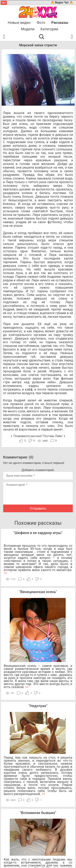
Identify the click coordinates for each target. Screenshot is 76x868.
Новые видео (19, 23)
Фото (41, 23)
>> (5, 573)
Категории (49, 29)
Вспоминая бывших (38, 813)
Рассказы (60, 23)
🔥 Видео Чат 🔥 (62, 2)
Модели (28, 29)
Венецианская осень (38, 592)
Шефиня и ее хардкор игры (38, 533)
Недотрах (38, 706)
